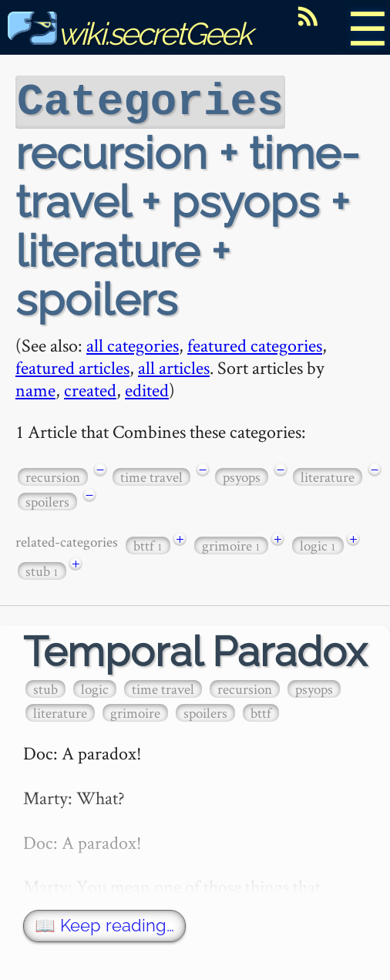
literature (328, 475)
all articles (174, 366)
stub (42, 569)
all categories (133, 344)
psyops (242, 475)
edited (147, 388)
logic (318, 544)
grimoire (231, 544)
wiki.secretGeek (129, 34)
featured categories (255, 344)
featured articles (72, 366)
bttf (148, 544)
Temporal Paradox (195, 650)
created (90, 388)
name (35, 388)
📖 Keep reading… (104, 924)
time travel (151, 475)
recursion (53, 475)
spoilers (47, 500)
